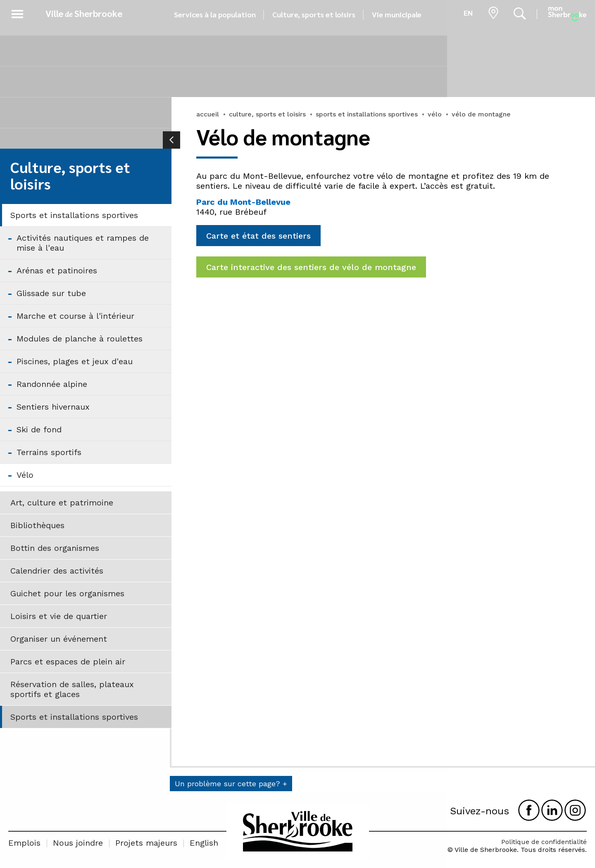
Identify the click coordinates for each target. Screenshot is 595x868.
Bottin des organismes (55, 548)
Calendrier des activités (57, 571)
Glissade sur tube (51, 293)
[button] (17, 13)
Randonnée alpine (52, 384)
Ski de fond (39, 429)
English (204, 843)
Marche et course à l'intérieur (75, 316)
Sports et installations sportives (74, 215)
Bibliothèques (37, 525)
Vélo (25, 475)
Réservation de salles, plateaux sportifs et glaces (72, 689)
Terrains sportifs (49, 452)
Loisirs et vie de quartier (59, 616)
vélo (435, 114)
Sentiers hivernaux (53, 407)
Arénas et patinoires (57, 270)
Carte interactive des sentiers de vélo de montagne (311, 267)
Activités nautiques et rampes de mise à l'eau (83, 243)
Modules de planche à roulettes (80, 339)
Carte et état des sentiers (258, 236)
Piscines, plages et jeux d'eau (75, 361)
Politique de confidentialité (544, 842)
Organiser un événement (59, 639)
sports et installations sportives (367, 114)
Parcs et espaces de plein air (68, 662)
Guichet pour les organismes (67, 593)
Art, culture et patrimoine (62, 503)
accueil (208, 114)
